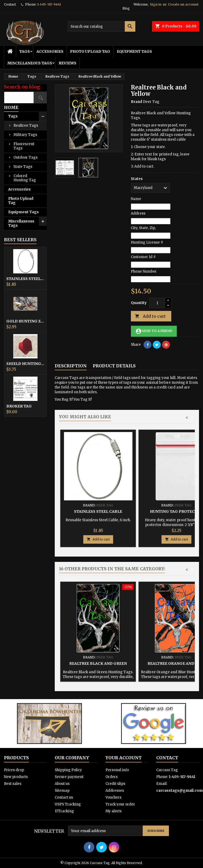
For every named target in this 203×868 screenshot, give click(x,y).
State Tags (23, 167)
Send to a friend (154, 331)
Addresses (115, 791)
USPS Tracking (68, 804)
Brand (137, 102)
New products (16, 777)
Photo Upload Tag (90, 51)
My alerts (114, 811)
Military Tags (25, 135)
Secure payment (69, 777)
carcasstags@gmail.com (179, 791)
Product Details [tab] (114, 366)
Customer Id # (143, 257)
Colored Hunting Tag (25, 178)
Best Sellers (20, 240)
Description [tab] (71, 366)
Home (11, 107)
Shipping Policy (68, 770)
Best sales (13, 784)
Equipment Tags (134, 51)
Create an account (183, 4)
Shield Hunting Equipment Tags (25, 364)
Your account (124, 758)
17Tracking (64, 811)
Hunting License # (147, 242)
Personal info (117, 770)
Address (138, 213)
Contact (10, 4)
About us (62, 784)
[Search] (101, 26)
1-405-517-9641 (49, 4)
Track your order (120, 804)
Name (136, 199)
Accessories (50, 51)
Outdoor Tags (26, 157)
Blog (126, 8)
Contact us (64, 797)
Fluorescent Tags (24, 146)
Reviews (68, 63)
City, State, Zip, (143, 228)
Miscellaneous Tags (30, 63)
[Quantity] (157, 303)
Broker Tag (19, 406)
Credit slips (115, 784)
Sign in (156, 4)
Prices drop (14, 770)
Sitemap (62, 791)
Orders (112, 777)
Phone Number (144, 271)
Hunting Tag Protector (176, 511)
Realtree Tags (26, 125)
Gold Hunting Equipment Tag (25, 321)
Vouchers (113, 797)
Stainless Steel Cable (25, 279)
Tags (25, 51)
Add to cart (150, 316)
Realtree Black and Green (98, 663)
